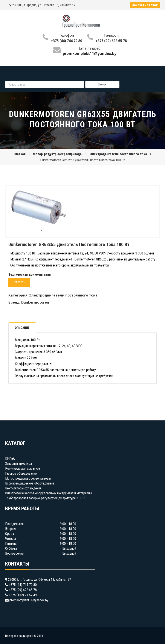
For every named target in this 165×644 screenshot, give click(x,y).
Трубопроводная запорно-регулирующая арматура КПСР (45, 498)
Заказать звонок (145, 5)
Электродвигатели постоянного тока (118, 154)
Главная (20, 154)
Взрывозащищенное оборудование (30, 483)
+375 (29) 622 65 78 (111, 41)
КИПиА (10, 459)
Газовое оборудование (21, 473)
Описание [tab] (22, 328)
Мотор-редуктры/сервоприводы (58, 154)
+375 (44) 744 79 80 (66, 41)
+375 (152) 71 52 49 (23, 595)
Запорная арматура (18, 464)
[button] (70, 193)
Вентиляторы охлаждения (23, 488)
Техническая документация (30, 275)
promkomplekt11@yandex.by (29, 600)
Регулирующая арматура (23, 469)
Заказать (19, 282)
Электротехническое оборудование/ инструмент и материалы (49, 493)
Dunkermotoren (35, 302)
